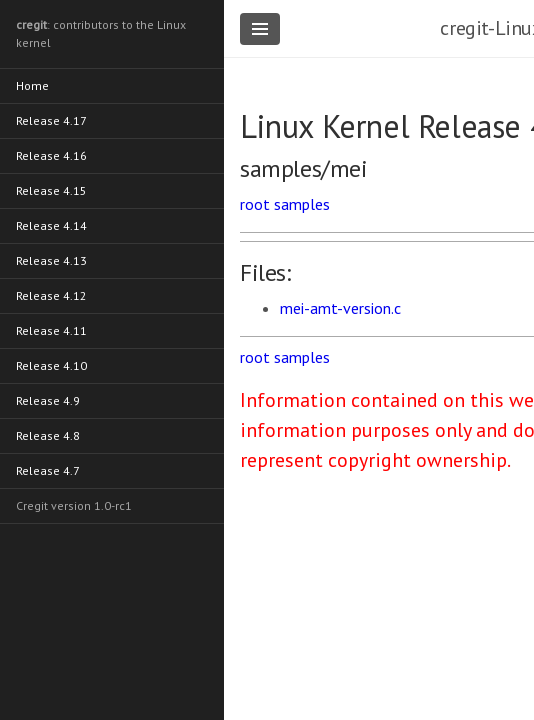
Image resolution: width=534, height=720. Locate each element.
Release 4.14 (51, 225)
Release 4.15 (51, 190)
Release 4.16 (51, 155)
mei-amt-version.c (340, 308)
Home (32, 85)
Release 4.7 (48, 470)
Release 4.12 (51, 295)
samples (302, 204)
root (255, 204)
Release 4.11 (51, 330)
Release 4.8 (48, 435)
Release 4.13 (51, 260)
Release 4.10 (51, 365)
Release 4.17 (51, 120)
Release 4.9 (48, 400)
